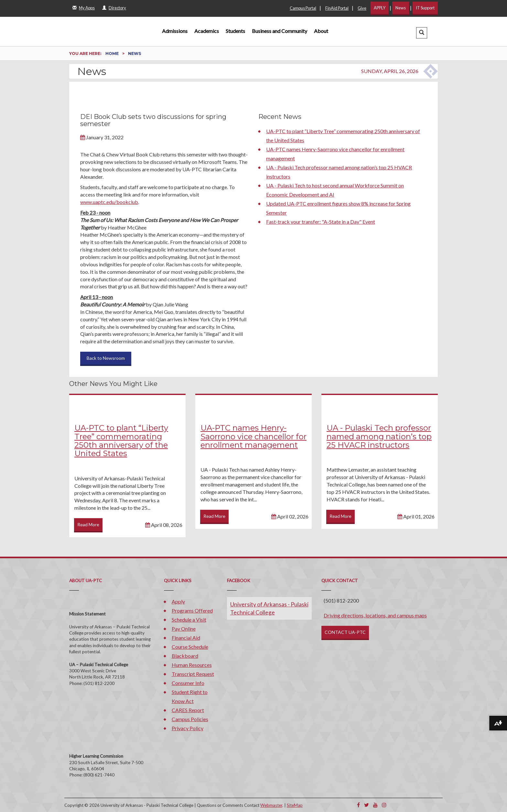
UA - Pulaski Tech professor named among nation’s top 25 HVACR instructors (379, 436)
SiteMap (295, 805)
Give (362, 8)
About (321, 31)
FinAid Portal (337, 8)
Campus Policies (190, 719)
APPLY (380, 8)
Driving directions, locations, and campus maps (375, 615)
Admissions (175, 31)
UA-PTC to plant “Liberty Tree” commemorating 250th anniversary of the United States (121, 441)
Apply (178, 601)
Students (235, 31)
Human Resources (192, 665)
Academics (207, 31)
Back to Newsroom (106, 358)
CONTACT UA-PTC (345, 632)
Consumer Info (188, 683)
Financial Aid (186, 638)
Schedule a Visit (189, 620)
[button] (422, 33)
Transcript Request (193, 674)
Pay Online (184, 629)
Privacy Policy (188, 728)
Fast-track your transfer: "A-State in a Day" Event (321, 222)
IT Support (425, 8)
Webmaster (271, 805)
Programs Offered (192, 610)
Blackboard (185, 656)
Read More (88, 524)
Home (113, 53)
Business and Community (280, 31)
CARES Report (188, 710)
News (401, 8)
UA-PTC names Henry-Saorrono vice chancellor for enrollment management (253, 436)
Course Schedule (190, 647)
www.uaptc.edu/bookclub (109, 202)
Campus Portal (303, 8)
